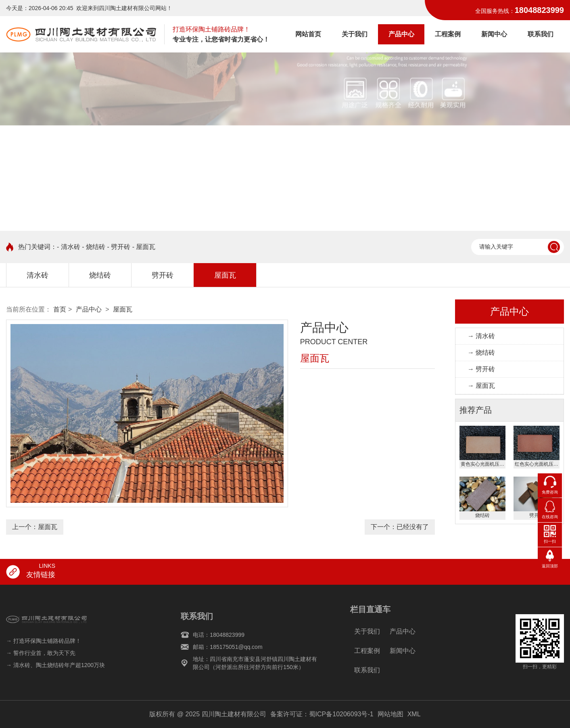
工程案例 (448, 34)
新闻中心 (494, 34)
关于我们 (355, 34)
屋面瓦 (225, 275)
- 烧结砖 (94, 247)
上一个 (35, 527)
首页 (60, 309)
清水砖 (38, 275)
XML (414, 714)
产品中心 (401, 34)
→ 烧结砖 (481, 352)
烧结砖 (100, 275)
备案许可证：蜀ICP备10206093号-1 (322, 714)
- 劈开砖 (119, 247)
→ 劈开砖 (481, 369)
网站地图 (390, 714)
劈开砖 (163, 275)
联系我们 (541, 34)
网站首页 (308, 34)
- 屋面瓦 (144, 247)
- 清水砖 (69, 247)
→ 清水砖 (481, 336)
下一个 (400, 527)
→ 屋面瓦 (481, 386)
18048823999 (539, 10)
